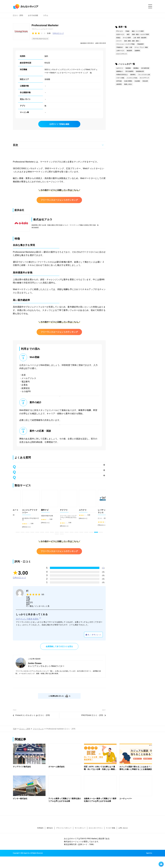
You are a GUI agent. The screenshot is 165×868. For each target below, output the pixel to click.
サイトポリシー (80, 828)
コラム (46, 15)
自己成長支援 (145, 68)
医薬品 (118, 38)
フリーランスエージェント (40, 39)
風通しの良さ (128, 84)
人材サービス (120, 51)
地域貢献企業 (140, 71)
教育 (128, 34)
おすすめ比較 (33, 15)
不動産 (127, 31)
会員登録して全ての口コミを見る (59, 646)
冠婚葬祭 (137, 51)
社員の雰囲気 (128, 81)
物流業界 (129, 51)
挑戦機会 (136, 68)
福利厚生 (133, 75)
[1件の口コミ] (58, 33)
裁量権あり (120, 71)
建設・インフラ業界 (138, 31)
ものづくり (120, 68)
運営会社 (50, 828)
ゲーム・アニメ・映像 (141, 47)
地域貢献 (128, 68)
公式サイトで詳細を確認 (59, 124)
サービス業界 (127, 38)
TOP (15, 729)
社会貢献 (137, 81)
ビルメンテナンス (122, 54)
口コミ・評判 (18, 15)
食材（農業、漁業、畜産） (132, 41)
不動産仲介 (120, 47)
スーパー (119, 41)
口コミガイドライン (96, 828)
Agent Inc (149, 853)
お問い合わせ (123, 828)
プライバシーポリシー (64, 828)
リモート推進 (120, 78)
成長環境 (119, 84)
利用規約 (40, 828)
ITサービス (120, 31)
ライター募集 (111, 828)
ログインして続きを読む (27, 619)
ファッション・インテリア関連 (125, 44)
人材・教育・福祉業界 (140, 38)
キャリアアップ (144, 78)
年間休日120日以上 (122, 75)
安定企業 (145, 81)
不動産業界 (140, 44)
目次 (15, 145)
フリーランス (38, 729)
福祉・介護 (129, 47)
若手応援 (119, 81)
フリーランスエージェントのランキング (59, 200)
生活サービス (120, 34)
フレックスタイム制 (144, 75)
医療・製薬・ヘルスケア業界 (141, 34)
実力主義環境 (129, 71)
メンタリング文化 (132, 78)
